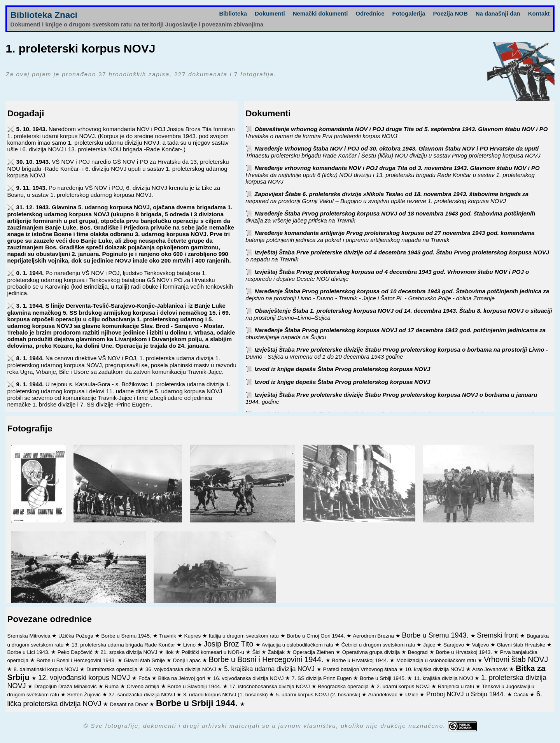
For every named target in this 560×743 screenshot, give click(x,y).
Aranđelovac (383, 695)
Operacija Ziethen (314, 652)
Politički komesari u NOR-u (214, 652)
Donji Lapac (188, 660)
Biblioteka (233, 13)
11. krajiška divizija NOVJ (444, 678)
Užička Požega (77, 636)
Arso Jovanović (491, 669)
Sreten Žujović (84, 695)
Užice (413, 695)
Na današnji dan (498, 13)
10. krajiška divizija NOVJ (436, 669)
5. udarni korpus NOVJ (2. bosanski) (319, 695)
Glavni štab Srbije (145, 660)
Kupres (193, 636)
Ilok (170, 652)
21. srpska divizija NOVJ (129, 652)
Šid (256, 652)
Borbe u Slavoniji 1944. (195, 686)
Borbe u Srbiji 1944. (198, 703)
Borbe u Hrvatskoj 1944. (361, 660)
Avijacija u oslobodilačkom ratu (298, 645)
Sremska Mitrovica (29, 636)
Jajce (430, 645)
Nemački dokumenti (320, 13)
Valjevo (481, 645)
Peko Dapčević (76, 652)
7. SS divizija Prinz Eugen (322, 678)
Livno (190, 645)
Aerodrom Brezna (374, 636)
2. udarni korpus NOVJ (404, 686)
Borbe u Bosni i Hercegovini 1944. (267, 659)
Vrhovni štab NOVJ (516, 659)
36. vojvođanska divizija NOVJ (181, 669)
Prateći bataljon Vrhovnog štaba (361, 669)
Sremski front (498, 635)
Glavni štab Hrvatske (522, 645)
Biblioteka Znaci (44, 15)
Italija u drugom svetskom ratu (245, 636)
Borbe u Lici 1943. (29, 652)
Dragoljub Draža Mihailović (66, 686)
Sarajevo (454, 645)
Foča (145, 678)
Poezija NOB (451, 13)
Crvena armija (144, 686)
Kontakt (539, 13)
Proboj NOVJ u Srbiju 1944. (466, 694)
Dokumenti (270, 13)
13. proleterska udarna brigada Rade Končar (124, 645)
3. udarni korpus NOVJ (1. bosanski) (226, 695)
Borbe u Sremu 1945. (127, 636)
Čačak (521, 695)
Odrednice (370, 13)
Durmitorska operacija (113, 669)
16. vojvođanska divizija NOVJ (249, 678)
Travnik (168, 636)
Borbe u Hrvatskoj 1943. (465, 652)
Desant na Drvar (129, 704)
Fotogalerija (409, 13)
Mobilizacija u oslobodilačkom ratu (437, 660)
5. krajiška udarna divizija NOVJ (270, 669)
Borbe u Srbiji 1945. (383, 678)
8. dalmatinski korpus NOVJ (47, 669)
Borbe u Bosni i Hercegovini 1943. (77, 660)
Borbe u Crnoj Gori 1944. (317, 636)
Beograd (419, 652)
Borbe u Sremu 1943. (436, 635)
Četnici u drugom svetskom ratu (379, 645)
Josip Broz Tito (229, 644)
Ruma (112, 686)
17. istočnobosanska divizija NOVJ (270, 686)
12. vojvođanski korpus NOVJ (85, 678)
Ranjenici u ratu (457, 686)
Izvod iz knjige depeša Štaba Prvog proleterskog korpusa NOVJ (342, 369)
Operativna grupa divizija (372, 652)
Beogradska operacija (344, 686)
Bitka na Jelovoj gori (183, 678)
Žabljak (277, 652)
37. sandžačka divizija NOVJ (143, 695)
